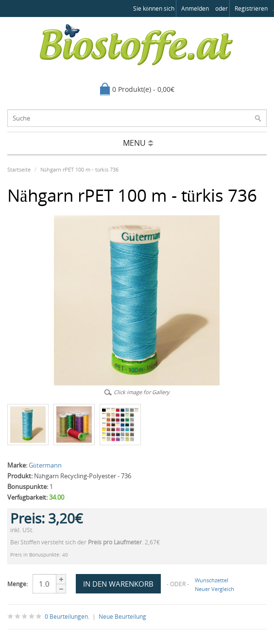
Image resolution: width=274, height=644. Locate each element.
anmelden (195, 9)
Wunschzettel (212, 580)
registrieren (251, 9)
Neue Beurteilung (122, 617)
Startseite (19, 169)
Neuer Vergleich (214, 589)
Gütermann (45, 465)
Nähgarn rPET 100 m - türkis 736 (79, 169)
